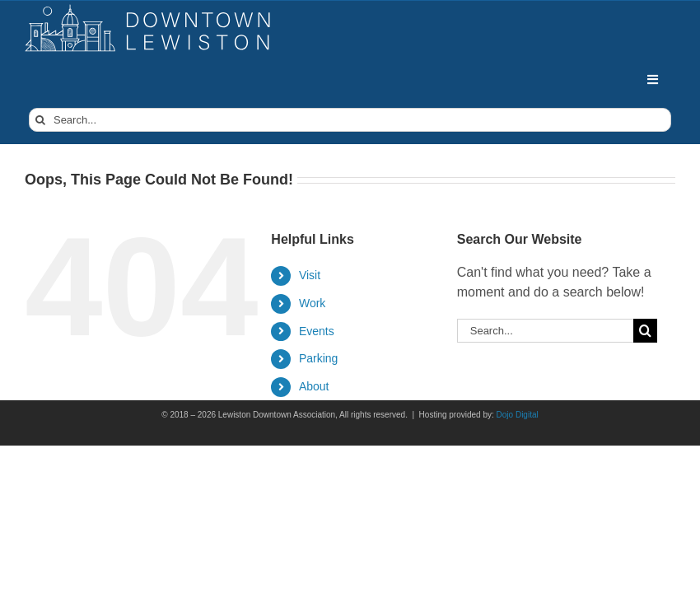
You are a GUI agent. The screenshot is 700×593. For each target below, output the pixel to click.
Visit (310, 275)
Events (317, 331)
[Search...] (350, 120)
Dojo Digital (518, 415)
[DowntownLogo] (148, 10)
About (314, 386)
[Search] (41, 120)
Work (312, 303)
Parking (318, 358)
